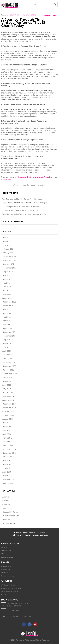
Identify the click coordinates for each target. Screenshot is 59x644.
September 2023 (9, 268)
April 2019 (7, 434)
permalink (8, 179)
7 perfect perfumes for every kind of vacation (21, 207)
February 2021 (8, 355)
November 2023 (9, 260)
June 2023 (7, 279)
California (6, 501)
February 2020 (9, 396)
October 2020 (8, 370)
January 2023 (8, 298)
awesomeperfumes (29, 15)
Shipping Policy (6, 566)
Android (6, 497)
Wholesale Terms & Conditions (11, 588)
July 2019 (6, 423)
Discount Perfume (10, 512)
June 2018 (7, 464)
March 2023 (7, 290)
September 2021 (9, 336)
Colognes (6, 504)
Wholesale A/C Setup (8, 585)
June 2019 (7, 427)
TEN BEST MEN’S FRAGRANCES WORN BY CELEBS (24, 210)
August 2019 (8, 419)
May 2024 (6, 245)
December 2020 (9, 362)
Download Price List (8, 595)
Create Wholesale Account (10, 592)
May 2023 (6, 283)
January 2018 (8, 483)
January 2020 (8, 400)
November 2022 (9, 306)
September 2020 (10, 374)
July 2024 (6, 238)
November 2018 (9, 453)
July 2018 (6, 461)
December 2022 (9, 302)
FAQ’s (3, 554)
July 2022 (6, 309)
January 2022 (8, 328)
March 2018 (7, 476)
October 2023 (8, 264)
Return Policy (6, 573)
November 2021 (9, 332)
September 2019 (9, 415)
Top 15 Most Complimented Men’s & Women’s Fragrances (26, 203)
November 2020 (9, 366)
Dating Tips (7, 508)
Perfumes (6, 520)
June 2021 (7, 343)
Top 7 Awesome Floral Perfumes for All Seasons (22, 199)
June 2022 (7, 313)
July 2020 (7, 381)
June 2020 (7, 385)
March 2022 (7, 321)
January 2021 (8, 359)
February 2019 (8, 442)
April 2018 (7, 472)
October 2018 (8, 457)
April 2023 (7, 287)
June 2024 (7, 241)
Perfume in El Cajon (25, 177)
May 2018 (6, 468)
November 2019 (9, 408)
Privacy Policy (6, 569)
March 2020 (8, 393)
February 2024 (8, 249)
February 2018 (8, 479)
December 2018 (9, 449)
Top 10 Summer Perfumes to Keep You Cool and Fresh (25, 214)
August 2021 (8, 340)
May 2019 (6, 430)
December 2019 (9, 404)
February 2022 (8, 324)
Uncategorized (9, 523)
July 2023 (6, 275)
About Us (4, 547)
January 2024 (8, 253)
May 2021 (6, 347)
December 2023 (9, 256)
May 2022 (6, 317)
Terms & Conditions (7, 576)
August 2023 (8, 272)
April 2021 (7, 351)
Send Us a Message (7, 557)
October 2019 (8, 411)
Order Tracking (6, 551)
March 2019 (7, 438)
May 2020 (7, 389)
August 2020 (8, 377)
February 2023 (8, 294)
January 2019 (8, 445)
